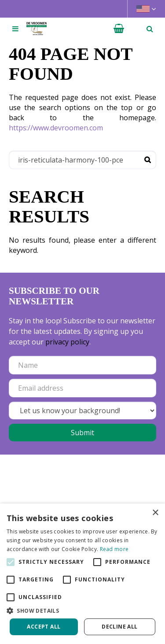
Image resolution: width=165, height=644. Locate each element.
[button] (82, 610)
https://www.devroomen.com (56, 128)
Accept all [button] (44, 627)
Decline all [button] (119, 627)
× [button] (155, 513)
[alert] (82, 574)
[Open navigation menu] (15, 29)
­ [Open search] (150, 29)
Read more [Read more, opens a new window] (114, 549)
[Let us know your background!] (82, 411)
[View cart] (119, 29)
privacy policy (67, 342)
